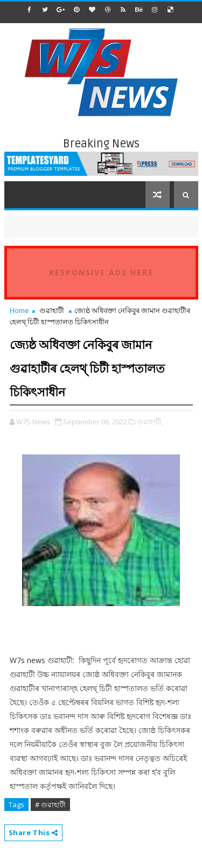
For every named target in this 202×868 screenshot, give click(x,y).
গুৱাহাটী (52, 310)
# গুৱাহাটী (50, 805)
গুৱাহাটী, (150, 422)
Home (19, 310)
